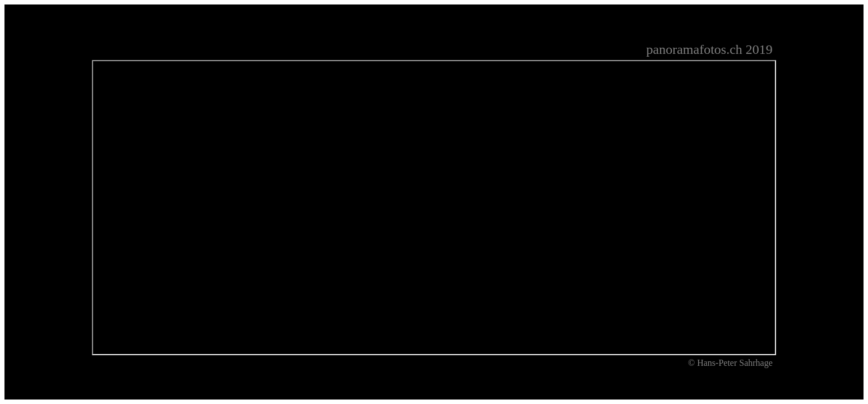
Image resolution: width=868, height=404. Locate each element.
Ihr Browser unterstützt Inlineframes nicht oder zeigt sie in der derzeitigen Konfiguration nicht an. (434, 208)
